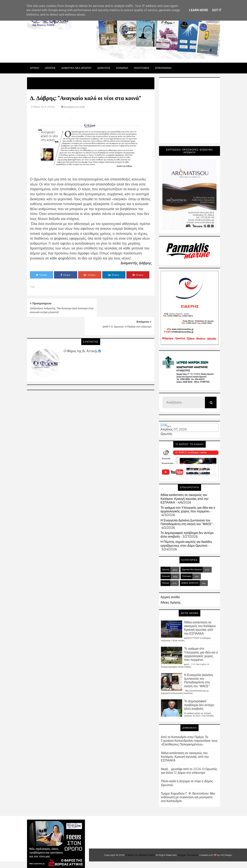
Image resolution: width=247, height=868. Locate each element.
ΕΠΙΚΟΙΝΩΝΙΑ (163, 68)
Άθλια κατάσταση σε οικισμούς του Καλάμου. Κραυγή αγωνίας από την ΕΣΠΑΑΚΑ (184, 499)
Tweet (41, 275)
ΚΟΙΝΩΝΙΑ (122, 68)
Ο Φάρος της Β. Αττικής (81, 333)
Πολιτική (166, 583)
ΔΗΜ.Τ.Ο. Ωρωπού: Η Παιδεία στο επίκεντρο (127, 308)
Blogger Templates (188, 855)
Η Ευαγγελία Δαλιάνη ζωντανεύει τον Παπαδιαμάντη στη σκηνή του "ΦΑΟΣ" (187, 522)
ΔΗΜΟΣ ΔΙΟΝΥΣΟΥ (190, 583)
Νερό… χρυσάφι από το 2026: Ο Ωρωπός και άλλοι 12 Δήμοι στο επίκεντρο (189, 771)
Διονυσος (104, 68)
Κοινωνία (166, 576)
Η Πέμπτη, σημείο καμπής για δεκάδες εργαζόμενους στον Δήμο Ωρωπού (186, 544)
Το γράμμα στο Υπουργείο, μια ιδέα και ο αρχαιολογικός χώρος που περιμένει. (188, 509)
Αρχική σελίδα (170, 597)
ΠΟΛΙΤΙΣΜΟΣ (142, 68)
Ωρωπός (166, 434)
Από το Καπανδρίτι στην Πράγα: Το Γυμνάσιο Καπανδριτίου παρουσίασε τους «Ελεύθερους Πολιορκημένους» (189, 741)
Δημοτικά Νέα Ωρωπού (192, 570)
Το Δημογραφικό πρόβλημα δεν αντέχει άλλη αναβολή (199, 705)
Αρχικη (35, 68)
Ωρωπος (50, 68)
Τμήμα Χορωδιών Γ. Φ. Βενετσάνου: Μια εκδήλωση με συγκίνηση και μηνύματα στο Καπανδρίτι (188, 797)
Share (66, 275)
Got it (217, 10)
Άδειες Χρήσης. (171, 602)
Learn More (199, 10)
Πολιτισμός (187, 576)
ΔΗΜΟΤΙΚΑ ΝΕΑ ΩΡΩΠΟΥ (77, 68)
